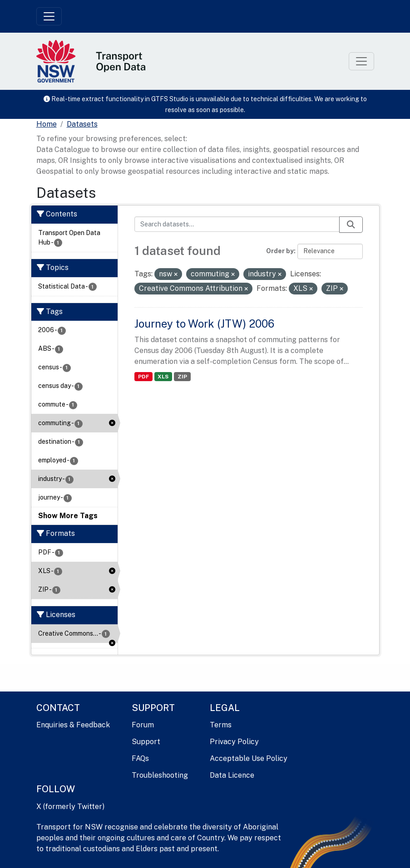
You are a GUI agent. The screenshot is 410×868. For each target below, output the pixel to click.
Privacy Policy (234, 742)
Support (146, 742)
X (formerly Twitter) (70, 807)
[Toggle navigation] (49, 16)
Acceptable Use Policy (249, 758)
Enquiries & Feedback (73, 725)
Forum (143, 725)
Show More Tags (68, 516)
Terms (221, 725)
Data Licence (232, 775)
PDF (143, 377)
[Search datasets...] (237, 224)
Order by (280, 251)
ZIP (182, 377)
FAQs (140, 758)
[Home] (47, 124)
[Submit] (351, 225)
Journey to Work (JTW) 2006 (204, 324)
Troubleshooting (160, 775)
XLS (163, 377)
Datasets (82, 124)
